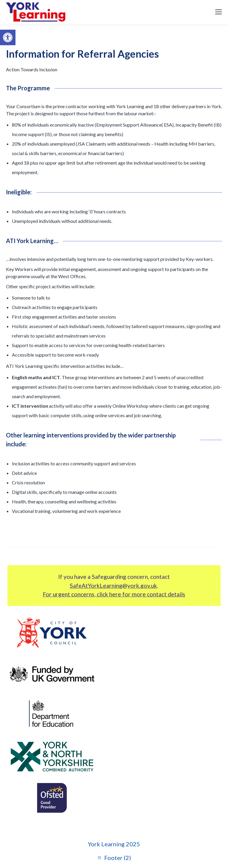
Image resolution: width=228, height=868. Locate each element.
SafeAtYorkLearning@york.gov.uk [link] (113, 586)
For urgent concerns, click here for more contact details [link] (114, 594)
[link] (8, 37)
